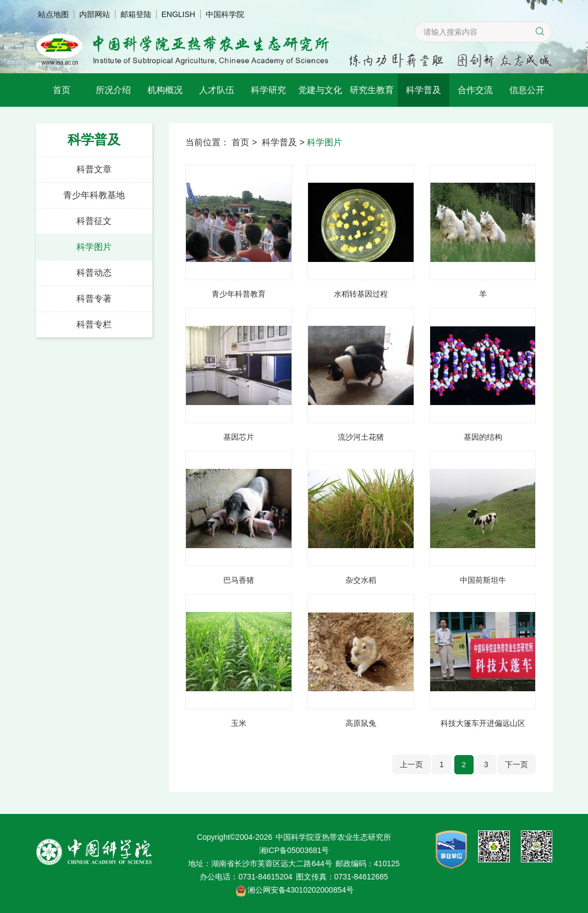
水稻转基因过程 (361, 294)
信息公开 (527, 90)
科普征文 (94, 221)
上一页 (411, 764)
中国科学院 (225, 14)
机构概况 (165, 90)
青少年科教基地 (94, 195)
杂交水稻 (361, 580)
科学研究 (268, 90)
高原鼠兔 (361, 723)
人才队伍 (217, 90)
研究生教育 (372, 90)
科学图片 (94, 247)
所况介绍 (113, 90)
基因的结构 (483, 437)
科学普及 (424, 90)
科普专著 (94, 299)
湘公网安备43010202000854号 (301, 890)
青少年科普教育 (239, 294)
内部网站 (95, 14)
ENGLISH (178, 14)
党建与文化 (320, 90)
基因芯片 (239, 437)
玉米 (239, 723)
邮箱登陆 (136, 14)
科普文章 (94, 169)
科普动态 (94, 273)
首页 (62, 90)
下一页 (516, 764)
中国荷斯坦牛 (483, 580)
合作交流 (475, 90)
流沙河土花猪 (361, 437)
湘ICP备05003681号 (294, 850)
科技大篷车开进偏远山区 (483, 723)
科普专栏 (94, 324)
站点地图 (53, 14)
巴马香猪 (239, 580)
